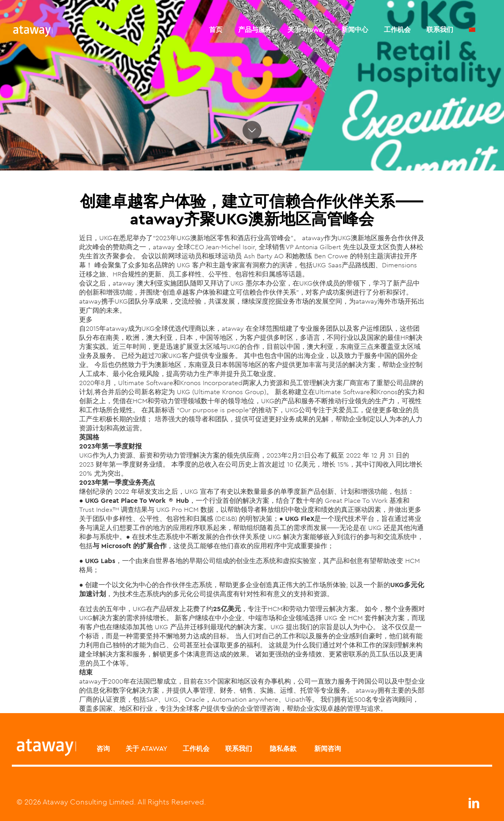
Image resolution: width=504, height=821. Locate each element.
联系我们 (239, 749)
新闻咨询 (327, 749)
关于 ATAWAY (146, 749)
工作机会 (196, 749)
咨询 (103, 749)
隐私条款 (282, 749)
